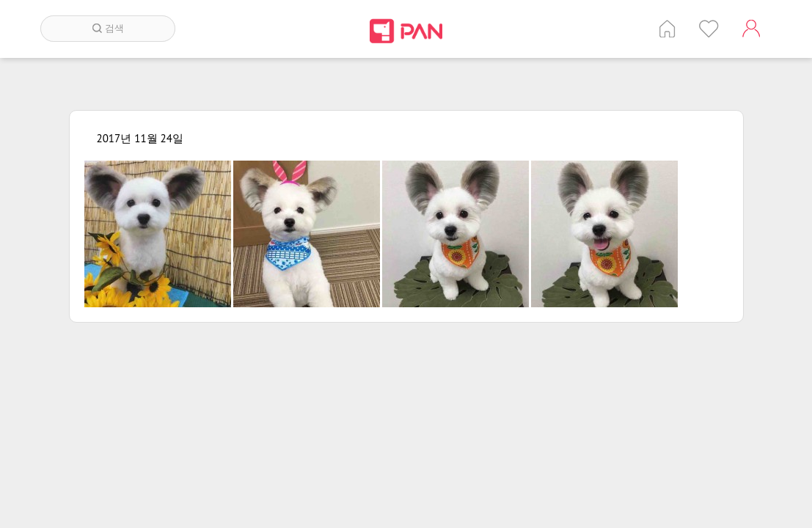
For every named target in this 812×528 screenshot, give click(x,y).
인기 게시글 (709, 29)
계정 (751, 29)
